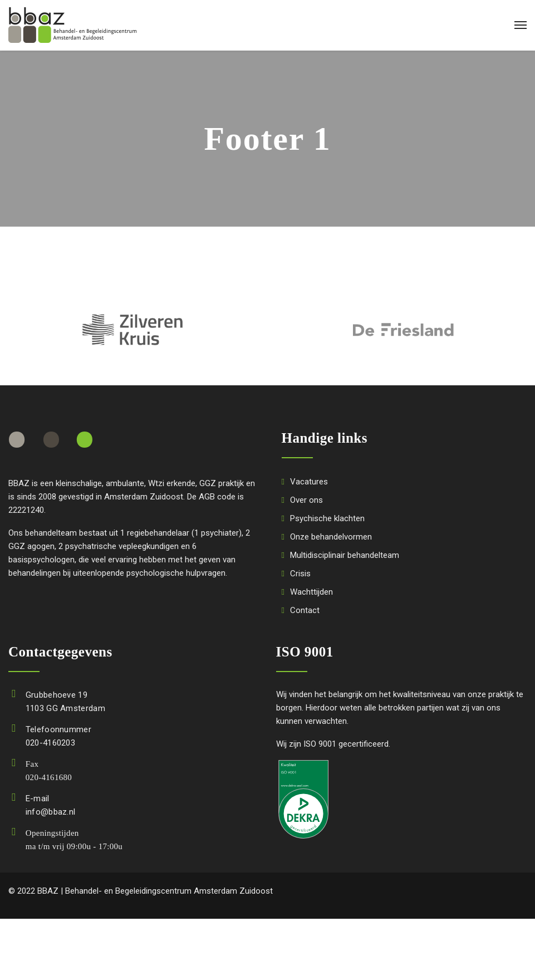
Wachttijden (311, 592)
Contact (305, 610)
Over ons (306, 500)
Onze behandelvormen (331, 537)
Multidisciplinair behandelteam (345, 555)
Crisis (300, 574)
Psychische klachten (327, 518)
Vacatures (309, 482)
